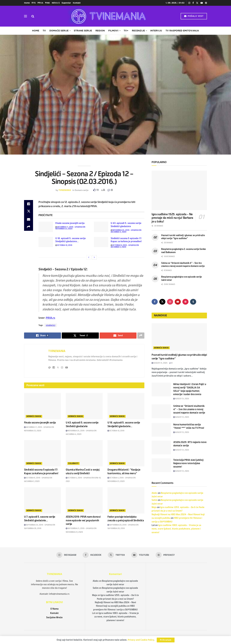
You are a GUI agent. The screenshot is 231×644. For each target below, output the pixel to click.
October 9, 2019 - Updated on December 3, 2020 (125, 246)
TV (44, 31)
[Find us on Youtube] (178, 302)
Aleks (154, 493)
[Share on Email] (29, 219)
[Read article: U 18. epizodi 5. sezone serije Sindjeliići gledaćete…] (46, 242)
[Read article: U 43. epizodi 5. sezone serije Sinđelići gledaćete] (101, 227)
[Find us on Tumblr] (193, 302)
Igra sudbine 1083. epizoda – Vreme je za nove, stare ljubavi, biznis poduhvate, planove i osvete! (176, 529)
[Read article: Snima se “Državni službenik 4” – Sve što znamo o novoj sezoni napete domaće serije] (161, 411)
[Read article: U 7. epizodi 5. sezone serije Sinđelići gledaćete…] (43, 500)
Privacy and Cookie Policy (141, 640)
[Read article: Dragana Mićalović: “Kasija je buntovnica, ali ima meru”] (126, 453)
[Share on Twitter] (29, 212)
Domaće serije (59, 31)
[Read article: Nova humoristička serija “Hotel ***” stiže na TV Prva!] (161, 430)
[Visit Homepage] (107, 16)
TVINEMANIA (65, 190)
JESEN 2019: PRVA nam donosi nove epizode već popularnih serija (83, 520)
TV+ (126, 31)
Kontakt (77, 3)
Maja (154, 507)
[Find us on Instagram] (170, 302)
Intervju (156, 31)
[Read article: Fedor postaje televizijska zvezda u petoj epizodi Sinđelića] (126, 500)
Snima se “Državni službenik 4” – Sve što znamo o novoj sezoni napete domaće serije (189, 409)
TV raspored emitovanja (182, 31)
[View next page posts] (94, 257)
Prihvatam (166, 640)
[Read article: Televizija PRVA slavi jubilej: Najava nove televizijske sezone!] (161, 465)
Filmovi (113, 31)
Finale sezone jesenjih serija (70, 223)
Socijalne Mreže (54, 617)
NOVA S (56, 3)
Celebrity (73, 463)
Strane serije (83, 31)
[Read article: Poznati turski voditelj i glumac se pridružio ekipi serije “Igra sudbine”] (179, 337)
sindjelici (51, 325)
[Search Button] (33, 16)
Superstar (66, 3)
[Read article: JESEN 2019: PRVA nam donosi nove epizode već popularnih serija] (84, 500)
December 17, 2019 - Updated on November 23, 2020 (70, 228)
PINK (47, 3)
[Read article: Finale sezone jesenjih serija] (46, 227)
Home (27, 3)
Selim (154, 500)
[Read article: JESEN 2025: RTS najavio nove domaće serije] (161, 447)
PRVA (40, 3)
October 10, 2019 (64, 245)
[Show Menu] (26, 16)
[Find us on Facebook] (155, 302)
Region (100, 31)
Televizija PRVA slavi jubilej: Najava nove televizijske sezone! (189, 463)
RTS (34, 3)
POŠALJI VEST (194, 16)
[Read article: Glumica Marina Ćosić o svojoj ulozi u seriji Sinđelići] (84, 453)
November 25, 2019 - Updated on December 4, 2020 (126, 231)
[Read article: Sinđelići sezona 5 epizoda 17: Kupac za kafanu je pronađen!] (101, 242)
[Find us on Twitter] (162, 302)
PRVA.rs (51, 318)
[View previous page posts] (89, 257)
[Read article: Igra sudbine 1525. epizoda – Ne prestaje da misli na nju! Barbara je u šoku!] (179, 190)
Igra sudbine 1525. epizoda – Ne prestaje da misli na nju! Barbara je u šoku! (172, 218)
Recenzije (138, 31)
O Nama (54, 609)
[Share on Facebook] (29, 204)
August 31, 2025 (160, 363)
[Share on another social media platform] (29, 227)
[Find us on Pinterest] (185, 302)
